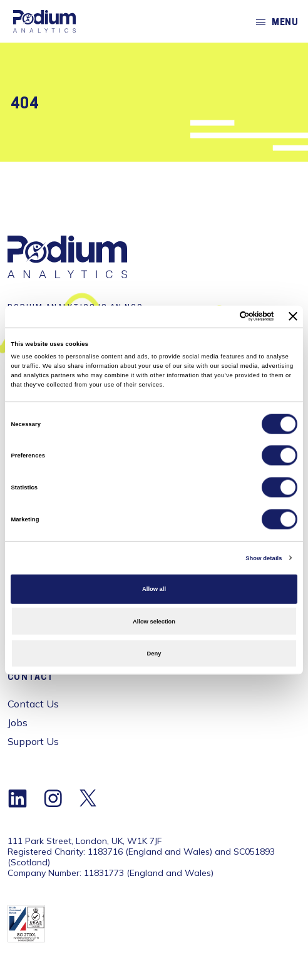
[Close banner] (293, 316)
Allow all (154, 589)
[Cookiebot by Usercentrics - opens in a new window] (219, 316)
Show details (264, 558)
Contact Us (33, 704)
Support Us (33, 741)
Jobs (18, 722)
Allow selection (154, 621)
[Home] (44, 21)
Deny (154, 654)
